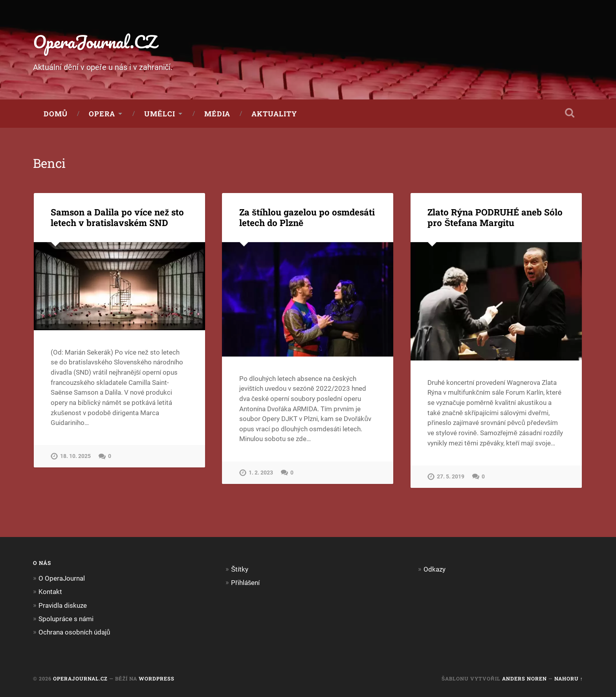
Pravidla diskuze (63, 605)
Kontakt (50, 592)
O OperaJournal (62, 578)
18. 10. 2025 (75, 456)
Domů (56, 114)
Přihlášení (245, 583)
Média (217, 114)
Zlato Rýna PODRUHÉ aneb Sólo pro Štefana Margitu (495, 217)
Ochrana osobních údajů (74, 632)
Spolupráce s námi (66, 619)
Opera (102, 114)
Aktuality (274, 114)
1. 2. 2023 (261, 473)
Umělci (160, 114)
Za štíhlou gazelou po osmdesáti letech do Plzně (307, 217)
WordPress (157, 679)
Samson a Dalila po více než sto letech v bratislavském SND (117, 217)
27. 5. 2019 (451, 477)
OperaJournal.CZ (95, 41)
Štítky (240, 569)
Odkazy (434, 569)
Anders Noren (524, 679)
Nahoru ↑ (569, 679)
